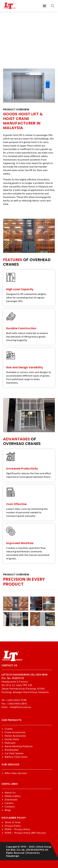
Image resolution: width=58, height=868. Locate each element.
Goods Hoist (12, 739)
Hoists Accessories (15, 736)
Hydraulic (10, 743)
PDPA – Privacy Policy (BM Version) (25, 833)
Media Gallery (13, 796)
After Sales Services (16, 773)
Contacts (10, 806)
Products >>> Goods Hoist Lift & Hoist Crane (27, 39)
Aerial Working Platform (19, 746)
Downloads (11, 799)
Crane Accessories (15, 732)
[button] (44, 6)
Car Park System (14, 753)
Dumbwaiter (12, 750)
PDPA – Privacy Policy (17, 829)
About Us (10, 792)
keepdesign (13, 856)
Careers (9, 803)
